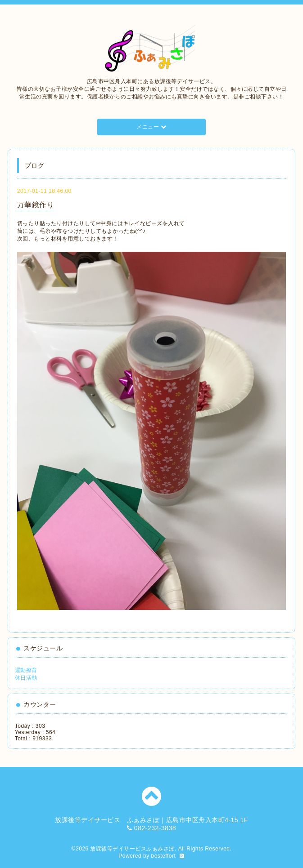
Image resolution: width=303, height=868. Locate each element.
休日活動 (26, 678)
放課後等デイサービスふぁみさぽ (132, 849)
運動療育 (26, 670)
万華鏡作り (36, 205)
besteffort (164, 856)
